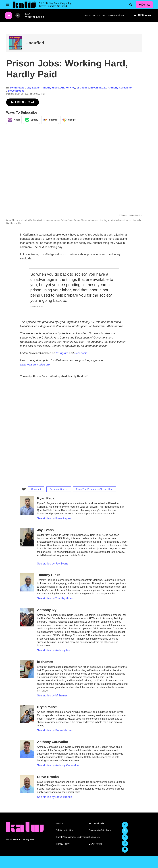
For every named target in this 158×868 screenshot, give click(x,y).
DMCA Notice (95, 844)
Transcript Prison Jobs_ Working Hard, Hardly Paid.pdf (54, 376)
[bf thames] (27, 669)
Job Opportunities (64, 830)
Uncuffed (35, 43)
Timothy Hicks (50, 88)
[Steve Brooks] (27, 784)
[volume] (18, 15)
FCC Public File (96, 824)
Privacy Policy (63, 844)
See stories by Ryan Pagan (54, 518)
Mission (60, 824)
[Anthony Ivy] (27, 617)
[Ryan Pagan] (27, 506)
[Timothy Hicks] (27, 582)
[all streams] (142, 15)
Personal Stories (59, 489)
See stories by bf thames (52, 696)
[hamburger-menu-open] (8, 5)
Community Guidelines (100, 830)
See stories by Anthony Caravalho (58, 765)
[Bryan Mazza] (27, 714)
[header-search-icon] (131, 5)
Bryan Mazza (98, 88)
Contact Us (94, 837)
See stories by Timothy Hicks (55, 598)
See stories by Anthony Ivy (53, 650)
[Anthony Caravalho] (27, 749)
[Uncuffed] (16, 43)
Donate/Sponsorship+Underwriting (71, 837)
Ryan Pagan (18, 88)
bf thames (83, 88)
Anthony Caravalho (120, 88)
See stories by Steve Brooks (54, 797)
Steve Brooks (16, 91)
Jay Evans (33, 88)
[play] (8, 15)
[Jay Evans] (27, 537)
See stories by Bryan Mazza (54, 730)
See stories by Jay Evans (53, 564)
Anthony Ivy (68, 88)
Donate (146, 5)
